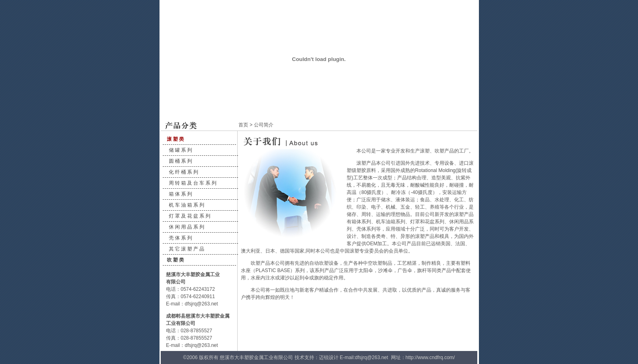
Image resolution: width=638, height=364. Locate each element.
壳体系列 (181, 238)
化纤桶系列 (184, 172)
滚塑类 (176, 139)
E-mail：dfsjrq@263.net (192, 304)
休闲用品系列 (187, 227)
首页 (243, 125)
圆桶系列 (181, 161)
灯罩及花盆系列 (190, 216)
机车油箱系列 (187, 205)
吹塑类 (176, 260)
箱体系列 (181, 194)
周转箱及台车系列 (193, 183)
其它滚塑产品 (187, 249)
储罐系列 (181, 150)
